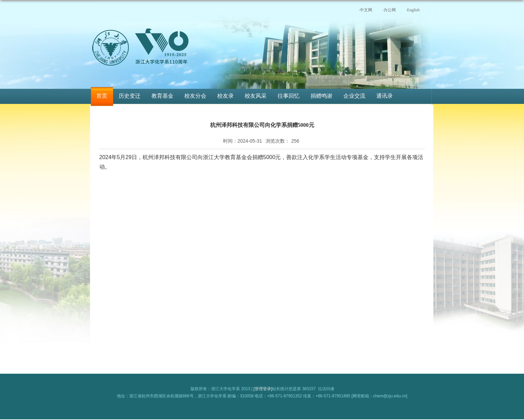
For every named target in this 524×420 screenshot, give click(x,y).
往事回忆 (289, 96)
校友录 (226, 96)
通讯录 (385, 96)
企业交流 (354, 96)
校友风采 (256, 96)
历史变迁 (130, 96)
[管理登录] (263, 389)
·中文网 (365, 10)
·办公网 (389, 10)
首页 (102, 96)
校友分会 (195, 96)
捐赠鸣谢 (321, 96)
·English (413, 10)
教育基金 (162, 96)
